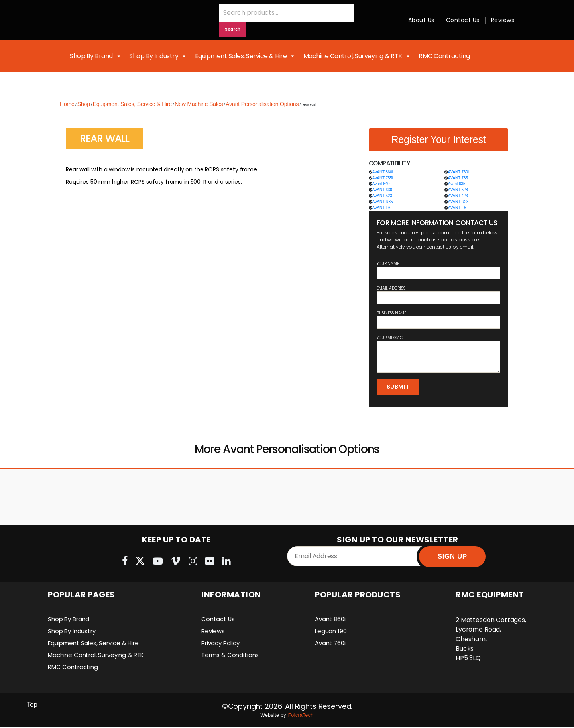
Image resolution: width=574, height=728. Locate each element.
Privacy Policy (222, 644)
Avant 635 (457, 184)
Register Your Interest (438, 139)
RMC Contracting (444, 56)
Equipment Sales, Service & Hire (245, 56)
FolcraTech (301, 716)
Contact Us (463, 20)
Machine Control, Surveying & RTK (357, 56)
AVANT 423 (458, 196)
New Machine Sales (199, 104)
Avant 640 (381, 184)
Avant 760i (331, 644)
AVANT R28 (458, 202)
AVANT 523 (382, 196)
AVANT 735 (458, 178)
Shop (84, 104)
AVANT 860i (383, 172)
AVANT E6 (381, 208)
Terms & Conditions (231, 656)
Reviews (503, 20)
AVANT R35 (382, 202)
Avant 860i (331, 620)
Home (67, 104)
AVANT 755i (383, 178)
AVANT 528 (458, 190)
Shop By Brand (95, 56)
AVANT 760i (458, 172)
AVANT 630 (382, 190)
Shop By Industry (158, 56)
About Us (421, 20)
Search (233, 29)
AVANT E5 (457, 208)
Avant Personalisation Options (262, 104)
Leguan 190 (331, 632)
